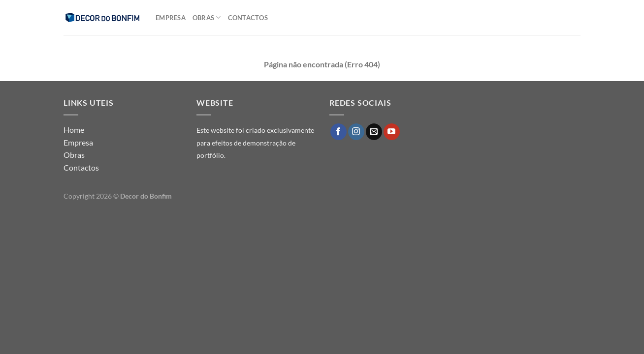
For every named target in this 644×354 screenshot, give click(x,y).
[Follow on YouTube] (392, 132)
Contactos (248, 18)
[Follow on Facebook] (338, 132)
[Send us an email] (374, 132)
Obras (207, 17)
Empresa (171, 18)
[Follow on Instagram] (356, 132)
